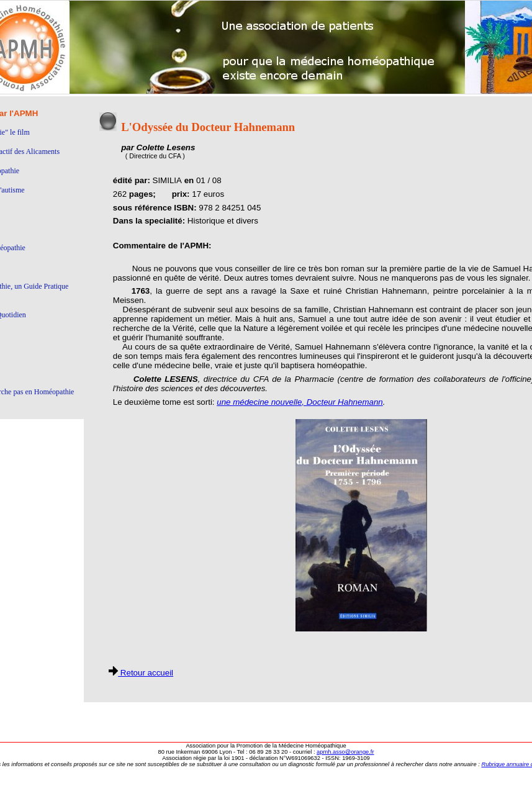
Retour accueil (141, 673)
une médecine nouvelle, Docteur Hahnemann (300, 402)
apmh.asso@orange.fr (345, 752)
